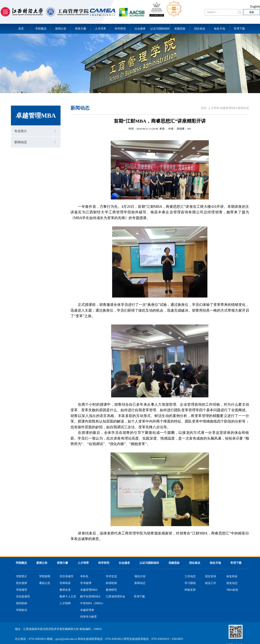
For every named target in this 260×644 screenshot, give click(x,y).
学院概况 (41, 29)
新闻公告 (61, 29)
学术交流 (111, 576)
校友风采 (232, 576)
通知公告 (45, 583)
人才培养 (100, 29)
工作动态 (190, 576)
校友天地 (220, 29)
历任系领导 (66, 576)
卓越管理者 (87, 610)
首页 (21, 29)
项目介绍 (140, 576)
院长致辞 (22, 583)
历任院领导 (23, 597)
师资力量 (81, 29)
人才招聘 (65, 603)
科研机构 (111, 583)
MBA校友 (232, 590)
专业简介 (21, 131)
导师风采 (65, 583)
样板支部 (190, 590)
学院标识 (22, 610)
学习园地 (190, 583)
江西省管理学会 (116, 597)
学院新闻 (45, 576)
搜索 (252, 12)
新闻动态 (21, 142)
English (255, 6)
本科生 (84, 576)
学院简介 (22, 576)
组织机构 (22, 603)
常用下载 (239, 29)
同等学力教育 (89, 617)
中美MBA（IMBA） (92, 603)
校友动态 (232, 583)
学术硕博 (86, 583)
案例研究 (111, 590)
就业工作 (211, 583)
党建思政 (180, 29)
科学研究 (120, 29)
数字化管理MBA (90, 597)
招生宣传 (211, 576)
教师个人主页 (68, 597)
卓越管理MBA (229, 108)
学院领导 (22, 590)
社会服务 (140, 29)
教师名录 (65, 590)
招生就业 (200, 29)
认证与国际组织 (160, 29)
